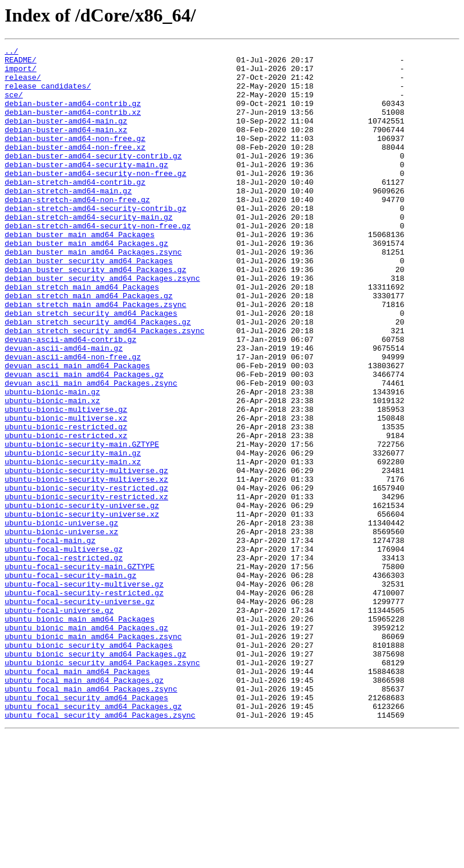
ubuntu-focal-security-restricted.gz (84, 703)
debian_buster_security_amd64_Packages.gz (95, 315)
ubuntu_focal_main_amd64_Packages (77, 797)
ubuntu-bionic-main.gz (52, 461)
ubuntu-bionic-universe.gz (61, 619)
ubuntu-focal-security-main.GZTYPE (79, 671)
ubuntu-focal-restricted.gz (64, 661)
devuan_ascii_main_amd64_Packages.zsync (91, 451)
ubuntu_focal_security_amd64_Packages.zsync (100, 849)
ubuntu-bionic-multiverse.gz (66, 482)
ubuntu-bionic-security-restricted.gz (86, 577)
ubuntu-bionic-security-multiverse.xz (86, 566)
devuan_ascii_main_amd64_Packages (77, 430)
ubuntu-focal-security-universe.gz (79, 713)
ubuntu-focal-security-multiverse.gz (84, 692)
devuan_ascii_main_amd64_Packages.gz (84, 440)
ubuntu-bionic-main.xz (52, 472)
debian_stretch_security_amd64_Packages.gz (98, 377)
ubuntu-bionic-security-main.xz (73, 545)
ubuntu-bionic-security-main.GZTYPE (82, 524)
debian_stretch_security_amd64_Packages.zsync (105, 388)
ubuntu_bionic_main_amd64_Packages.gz (86, 744)
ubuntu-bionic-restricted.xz (66, 514)
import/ (21, 73)
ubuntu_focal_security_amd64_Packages (86, 828)
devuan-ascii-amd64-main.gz (64, 409)
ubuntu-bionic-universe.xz (61, 629)
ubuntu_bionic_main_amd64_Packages (79, 734)
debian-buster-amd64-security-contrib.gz (93, 178)
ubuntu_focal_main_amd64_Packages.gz (84, 807)
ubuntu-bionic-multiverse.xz (66, 493)
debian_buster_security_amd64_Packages (89, 304)
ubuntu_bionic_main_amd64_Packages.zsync (93, 755)
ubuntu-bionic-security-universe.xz (82, 608)
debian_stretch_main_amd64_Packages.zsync (95, 357)
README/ (21, 63)
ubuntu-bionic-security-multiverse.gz (86, 556)
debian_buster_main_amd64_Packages (79, 273)
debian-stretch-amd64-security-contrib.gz (95, 241)
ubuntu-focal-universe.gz (59, 724)
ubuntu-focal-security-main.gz (70, 682)
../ (11, 52)
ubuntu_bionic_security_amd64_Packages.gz (95, 776)
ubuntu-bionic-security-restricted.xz (86, 587)
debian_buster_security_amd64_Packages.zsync (102, 325)
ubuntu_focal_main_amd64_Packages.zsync (91, 818)
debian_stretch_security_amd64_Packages (91, 367)
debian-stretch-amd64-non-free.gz (77, 231)
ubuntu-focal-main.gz (50, 640)
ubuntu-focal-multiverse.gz (64, 650)
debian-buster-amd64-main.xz (66, 147)
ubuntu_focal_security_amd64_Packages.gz (93, 839)
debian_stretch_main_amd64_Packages (82, 336)
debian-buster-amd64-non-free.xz (75, 168)
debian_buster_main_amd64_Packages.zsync (93, 294)
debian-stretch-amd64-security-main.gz (89, 252)
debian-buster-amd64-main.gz (66, 136)
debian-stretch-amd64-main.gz (68, 220)
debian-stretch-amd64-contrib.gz (75, 210)
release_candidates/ (48, 94)
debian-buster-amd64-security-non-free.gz (95, 199)
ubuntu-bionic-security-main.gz (73, 535)
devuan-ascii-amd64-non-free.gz (73, 419)
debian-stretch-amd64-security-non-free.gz (98, 262)
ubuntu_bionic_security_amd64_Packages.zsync (102, 786)
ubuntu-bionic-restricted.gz (66, 503)
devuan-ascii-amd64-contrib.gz (70, 398)
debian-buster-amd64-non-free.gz (75, 157)
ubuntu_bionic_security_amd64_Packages (89, 765)
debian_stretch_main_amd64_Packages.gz (89, 346)
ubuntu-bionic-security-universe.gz (82, 598)
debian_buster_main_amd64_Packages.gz (86, 283)
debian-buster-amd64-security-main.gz (86, 189)
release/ (23, 84)
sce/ (14, 105)
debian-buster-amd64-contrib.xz (73, 126)
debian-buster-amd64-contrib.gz (73, 115)
